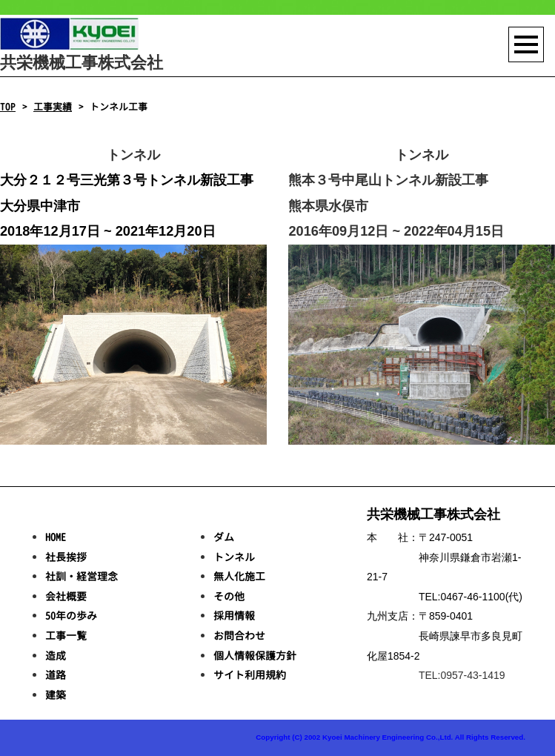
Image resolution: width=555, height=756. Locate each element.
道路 (56, 675)
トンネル (234, 557)
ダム (224, 537)
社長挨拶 (66, 557)
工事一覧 (66, 636)
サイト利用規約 (250, 675)
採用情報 (234, 616)
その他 (229, 596)
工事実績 (53, 107)
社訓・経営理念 (82, 576)
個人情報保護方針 (255, 656)
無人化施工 (239, 576)
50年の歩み (71, 616)
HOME (56, 537)
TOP (8, 107)
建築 (56, 695)
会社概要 (66, 596)
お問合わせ (239, 636)
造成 (56, 656)
